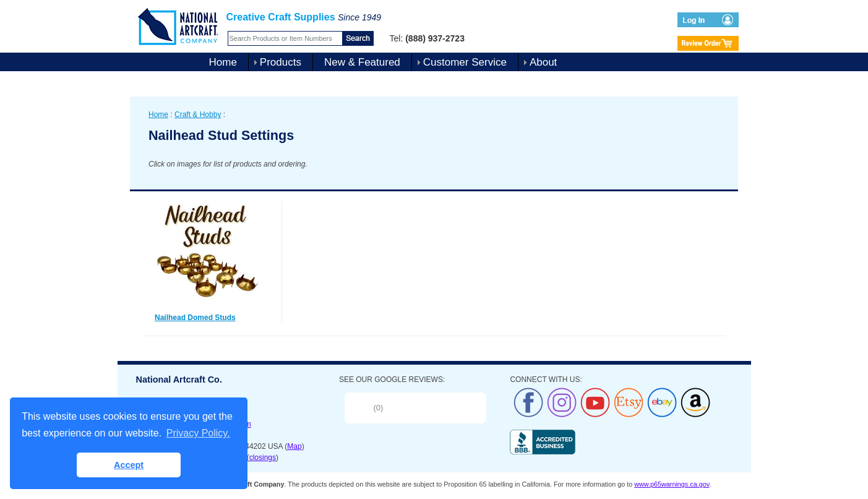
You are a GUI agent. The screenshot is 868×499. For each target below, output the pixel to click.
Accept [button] (129, 465)
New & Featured (362, 62)
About (543, 62)
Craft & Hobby (198, 115)
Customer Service (465, 62)
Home (223, 62)
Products (281, 62)
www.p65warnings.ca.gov (672, 484)
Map (294, 446)
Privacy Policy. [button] (198, 433)
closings (263, 458)
